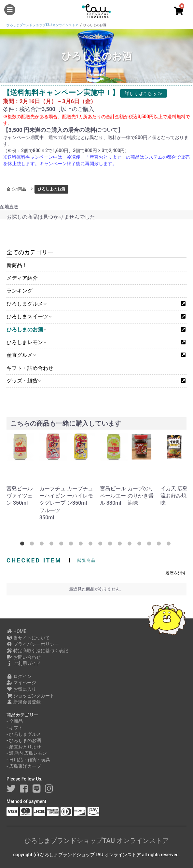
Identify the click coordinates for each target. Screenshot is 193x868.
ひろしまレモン (26, 342)
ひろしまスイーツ (29, 316)
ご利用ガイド (24, 663)
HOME (16, 631)
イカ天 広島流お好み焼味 (174, 496)
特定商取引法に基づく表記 (37, 651)
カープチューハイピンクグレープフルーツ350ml (52, 503)
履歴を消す (176, 573)
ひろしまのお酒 (26, 330)
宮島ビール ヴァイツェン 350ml (20, 496)
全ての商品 (16, 189)
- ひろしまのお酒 (24, 740)
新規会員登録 (24, 702)
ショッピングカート (30, 696)
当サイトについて (28, 638)
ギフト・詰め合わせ (30, 368)
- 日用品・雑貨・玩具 (28, 760)
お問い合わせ (24, 657)
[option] (22, 470)
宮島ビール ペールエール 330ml (113, 496)
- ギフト (15, 728)
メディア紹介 (22, 278)
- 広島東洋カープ (24, 766)
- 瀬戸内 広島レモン (27, 753)
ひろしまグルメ (26, 304)
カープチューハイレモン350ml (80, 496)
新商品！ (17, 265)
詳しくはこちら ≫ (143, 93)
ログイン (19, 676)
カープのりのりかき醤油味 (141, 496)
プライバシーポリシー (33, 644)
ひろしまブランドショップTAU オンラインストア (96, 841)
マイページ (21, 683)
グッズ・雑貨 (24, 381)
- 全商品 (15, 721)
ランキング (20, 291)
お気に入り (21, 689)
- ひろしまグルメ (24, 734)
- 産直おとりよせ (24, 747)
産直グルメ (21, 355)
